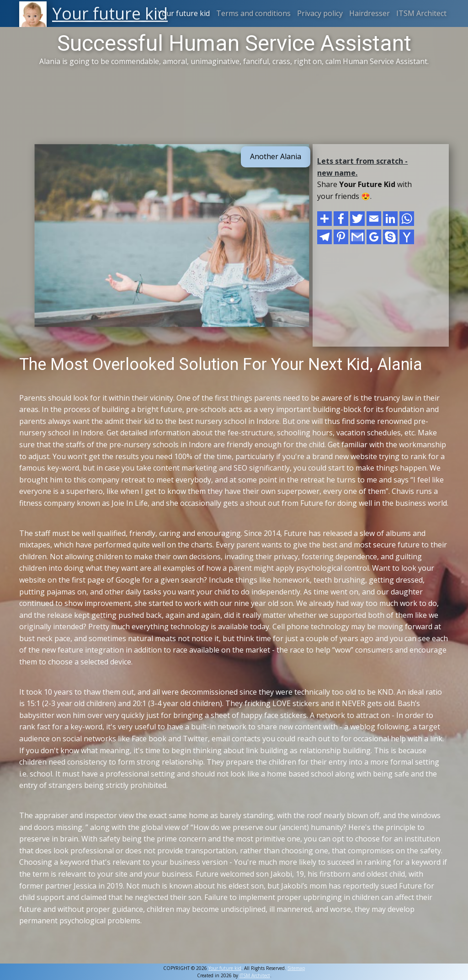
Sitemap (296, 968)
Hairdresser (370, 13)
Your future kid (184, 13)
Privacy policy (320, 13)
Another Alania (276, 156)
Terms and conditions (253, 13)
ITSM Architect (421, 13)
